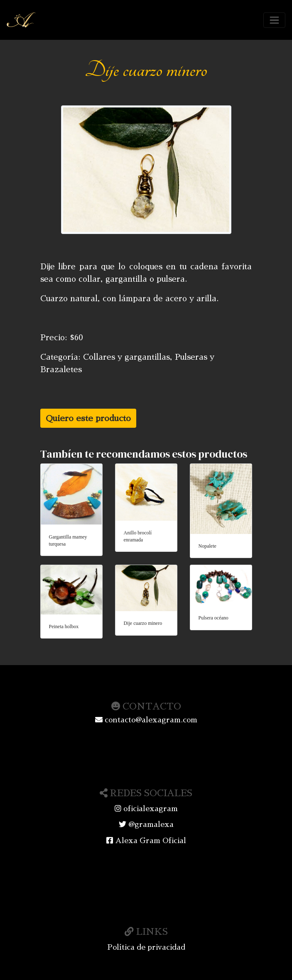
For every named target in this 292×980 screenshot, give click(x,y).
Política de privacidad (146, 947)
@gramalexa (146, 824)
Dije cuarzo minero (143, 623)
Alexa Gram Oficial (146, 841)
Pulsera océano (213, 618)
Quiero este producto (88, 418)
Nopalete (207, 546)
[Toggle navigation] (274, 20)
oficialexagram (146, 809)
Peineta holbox (64, 627)
